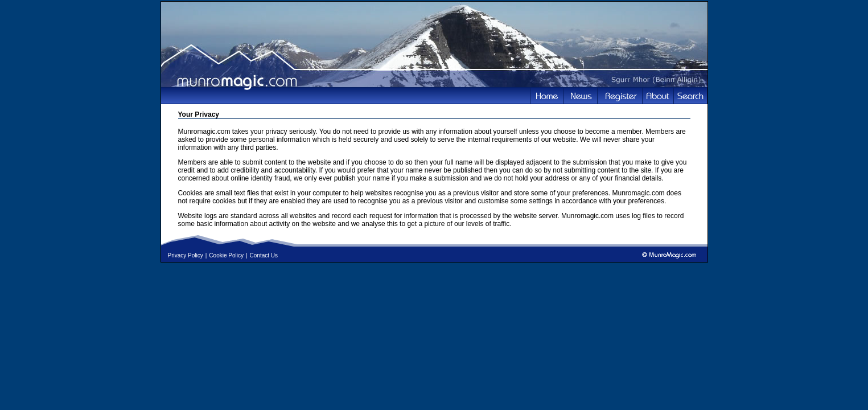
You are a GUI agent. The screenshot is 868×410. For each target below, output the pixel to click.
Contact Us (264, 255)
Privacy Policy (186, 255)
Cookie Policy (226, 255)
